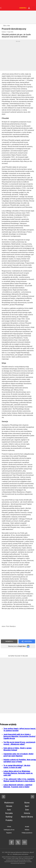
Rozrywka (9, 813)
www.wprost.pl (14, 863)
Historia (27, 813)
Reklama (27, 830)
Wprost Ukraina (27, 817)
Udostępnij (28, 641)
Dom (27, 810)
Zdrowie (9, 806)
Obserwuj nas (17, 646)
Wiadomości (9, 803)
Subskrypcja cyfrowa (9, 830)
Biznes (27, 803)
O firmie (9, 827)
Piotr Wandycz (11, 626)
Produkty (9, 820)
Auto (9, 810)
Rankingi (9, 817)
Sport (27, 806)
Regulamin (9, 833)
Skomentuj (9, 641)
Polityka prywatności (27, 833)
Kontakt (27, 827)
